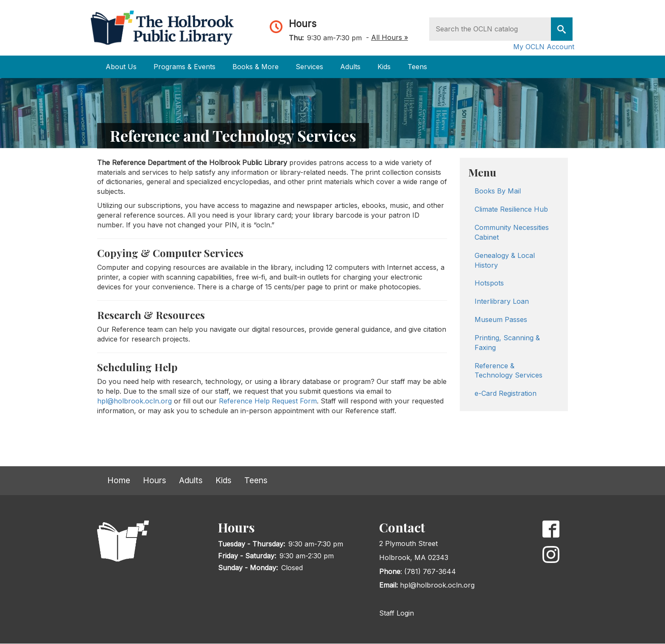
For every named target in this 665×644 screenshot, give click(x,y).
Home (119, 480)
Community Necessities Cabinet (512, 232)
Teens (256, 480)
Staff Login (397, 613)
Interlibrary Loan (502, 301)
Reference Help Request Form (268, 401)
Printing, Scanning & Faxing (507, 343)
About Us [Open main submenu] (121, 67)
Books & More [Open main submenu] (256, 67)
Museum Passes (501, 319)
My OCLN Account (544, 47)
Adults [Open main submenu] (350, 67)
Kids (224, 480)
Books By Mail (498, 191)
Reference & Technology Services (509, 371)
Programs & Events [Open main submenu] (184, 67)
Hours (303, 24)
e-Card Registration (506, 393)
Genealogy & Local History (505, 260)
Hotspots (489, 283)
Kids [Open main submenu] (384, 67)
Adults (191, 480)
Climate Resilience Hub (511, 209)
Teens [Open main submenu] (417, 67)
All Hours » (390, 37)
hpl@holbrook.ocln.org (134, 401)
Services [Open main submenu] (309, 67)
